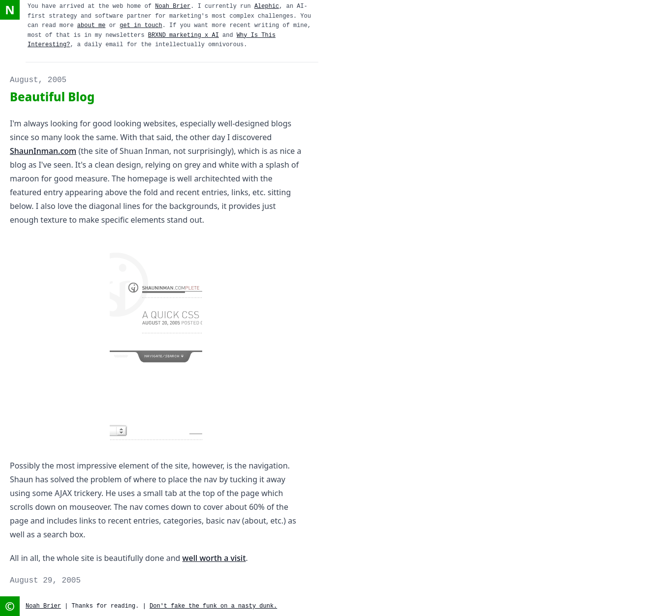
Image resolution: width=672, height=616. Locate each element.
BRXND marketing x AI (183, 35)
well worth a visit (214, 558)
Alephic (267, 6)
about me (92, 26)
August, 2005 (38, 80)
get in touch (141, 26)
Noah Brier (173, 6)
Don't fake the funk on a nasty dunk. (213, 606)
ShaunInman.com (43, 151)
